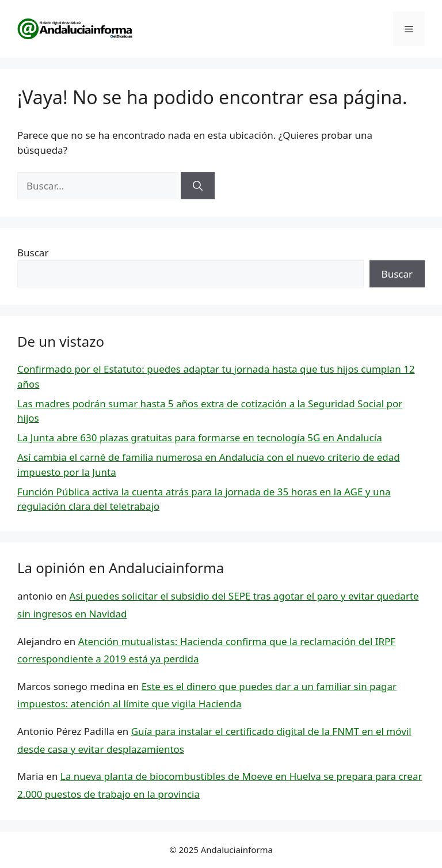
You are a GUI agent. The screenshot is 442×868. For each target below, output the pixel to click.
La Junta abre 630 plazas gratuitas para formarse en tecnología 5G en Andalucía (200, 437)
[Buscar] (198, 186)
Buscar (33, 253)
